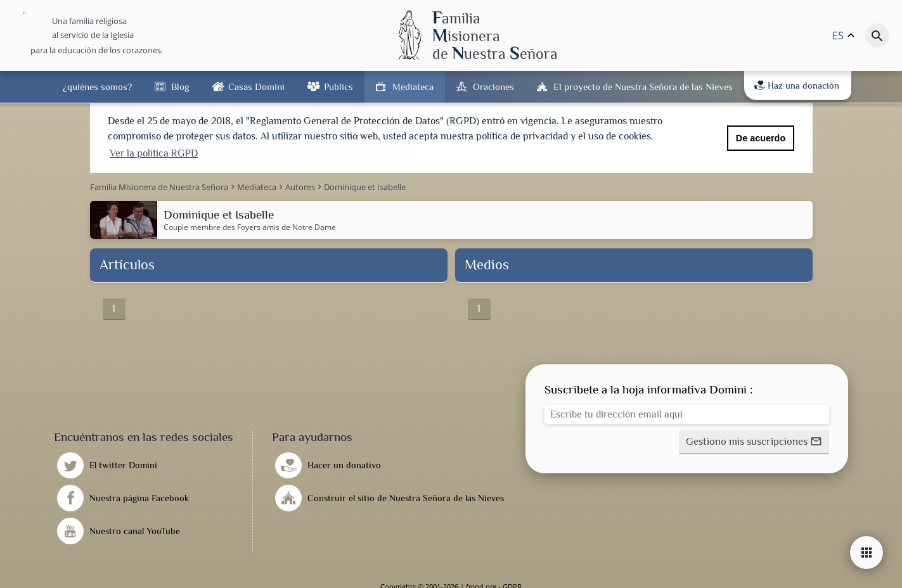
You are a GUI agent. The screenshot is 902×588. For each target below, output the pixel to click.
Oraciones (493, 86)
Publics (338, 86)
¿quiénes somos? (97, 86)
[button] (754, 441)
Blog (180, 86)
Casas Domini (256, 86)
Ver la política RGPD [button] (154, 153)
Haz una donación (797, 86)
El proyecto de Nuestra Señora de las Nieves (643, 86)
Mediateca (413, 86)
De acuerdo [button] (761, 138)
